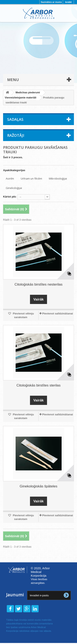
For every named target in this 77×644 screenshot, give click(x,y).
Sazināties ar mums (51, 2)
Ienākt (68, 2)
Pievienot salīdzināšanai (57, 314)
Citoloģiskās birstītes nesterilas (38, 284)
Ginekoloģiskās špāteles (38, 486)
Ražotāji (16, 135)
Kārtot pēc (10, 197)
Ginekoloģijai (14, 188)
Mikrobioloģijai (58, 179)
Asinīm (10, 179)
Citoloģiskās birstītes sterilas (38, 385)
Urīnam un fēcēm (31, 179)
